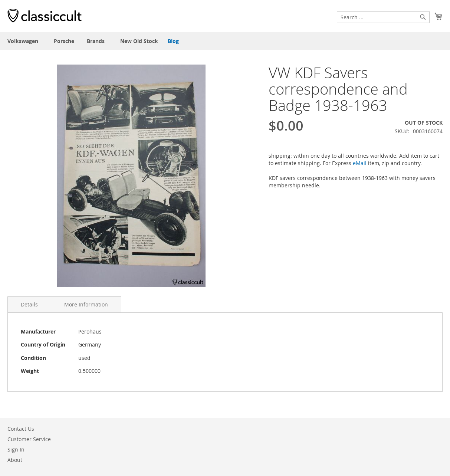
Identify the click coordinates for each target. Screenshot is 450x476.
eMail (360, 163)
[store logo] (45, 16)
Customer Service (29, 439)
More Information (86, 304)
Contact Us (21, 429)
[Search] (423, 17)
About (15, 460)
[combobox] (383, 17)
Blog (173, 41)
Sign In (16, 449)
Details (29, 304)
